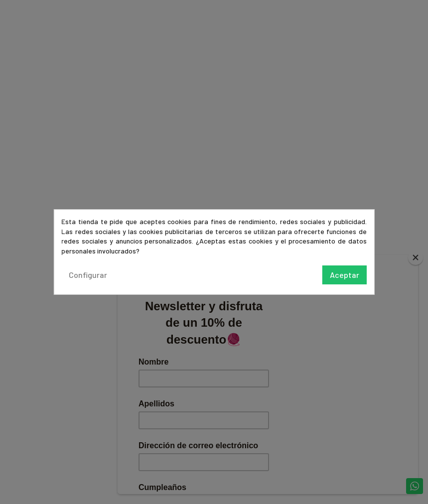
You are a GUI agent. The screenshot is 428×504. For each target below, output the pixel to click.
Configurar (88, 275)
